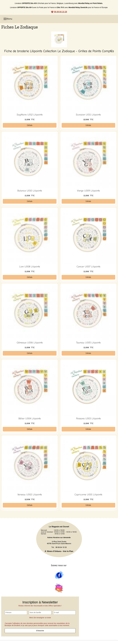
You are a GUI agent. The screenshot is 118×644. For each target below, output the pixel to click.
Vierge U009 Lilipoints (88, 191)
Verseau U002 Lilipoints (30, 495)
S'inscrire (40, 631)
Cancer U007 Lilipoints (88, 267)
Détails (30, 125)
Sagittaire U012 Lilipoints (30, 115)
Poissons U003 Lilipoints (88, 419)
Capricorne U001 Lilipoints (88, 495)
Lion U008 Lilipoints (30, 267)
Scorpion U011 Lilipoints (88, 115)
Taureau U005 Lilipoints (88, 343)
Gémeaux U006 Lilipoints (30, 343)
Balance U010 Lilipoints (30, 191)
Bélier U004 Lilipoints (30, 419)
